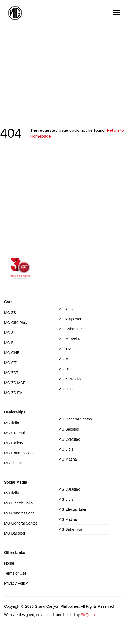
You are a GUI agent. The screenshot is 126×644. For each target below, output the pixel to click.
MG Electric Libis (72, 509)
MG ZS (10, 313)
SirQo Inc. (89, 615)
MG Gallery (14, 443)
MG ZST (11, 373)
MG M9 (64, 359)
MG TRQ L (67, 349)
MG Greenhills (16, 433)
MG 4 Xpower (70, 319)
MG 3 (9, 333)
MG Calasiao (69, 439)
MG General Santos (75, 419)
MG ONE (12, 353)
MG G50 (65, 389)
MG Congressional (20, 453)
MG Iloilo (12, 423)
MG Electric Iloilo (18, 503)
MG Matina (67, 459)
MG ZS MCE (15, 383)
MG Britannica (70, 529)
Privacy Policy (16, 583)
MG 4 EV (66, 309)
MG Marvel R (69, 339)
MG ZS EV (13, 393)
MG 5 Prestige (70, 379)
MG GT (10, 363)
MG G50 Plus (15, 323)
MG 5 (9, 343)
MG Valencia (15, 463)
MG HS (64, 369)
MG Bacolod (69, 429)
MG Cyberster (70, 329)
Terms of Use (15, 573)
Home (9, 563)
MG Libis (66, 449)
